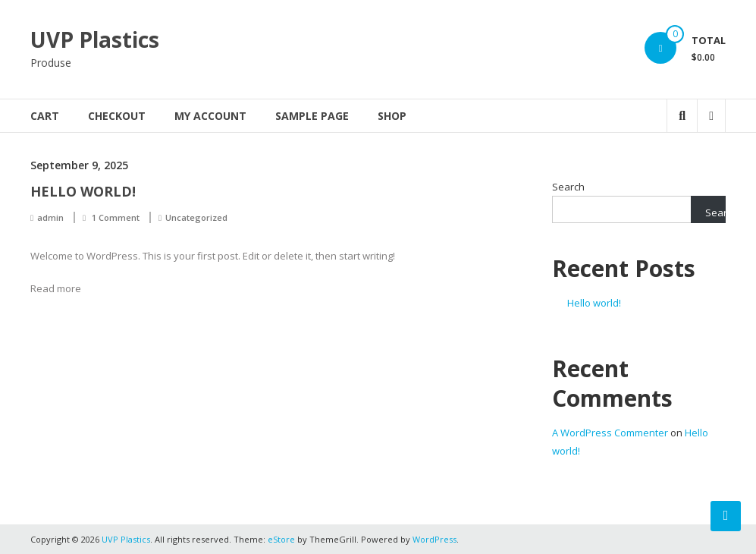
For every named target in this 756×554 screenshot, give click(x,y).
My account (210, 116)
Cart (45, 116)
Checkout (117, 116)
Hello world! (83, 191)
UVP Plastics (95, 39)
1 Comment (116, 217)
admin (50, 217)
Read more (56, 288)
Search (568, 187)
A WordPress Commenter (610, 433)
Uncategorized (196, 217)
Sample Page (312, 116)
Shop (392, 116)
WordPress (434, 539)
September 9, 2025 (79, 165)
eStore (281, 539)
